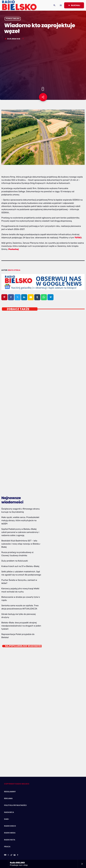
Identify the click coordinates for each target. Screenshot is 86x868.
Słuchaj (74, 5)
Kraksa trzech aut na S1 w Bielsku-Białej (20, 566)
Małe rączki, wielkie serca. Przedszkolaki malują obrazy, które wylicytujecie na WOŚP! (20, 520)
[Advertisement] (43, 64)
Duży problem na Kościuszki (15, 561)
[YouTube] (5, 855)
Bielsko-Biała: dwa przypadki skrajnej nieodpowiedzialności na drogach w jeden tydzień (21, 626)
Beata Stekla (14, 270)
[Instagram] (15, 855)
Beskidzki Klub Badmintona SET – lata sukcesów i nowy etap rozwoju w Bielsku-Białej (21, 544)
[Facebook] (18, 855)
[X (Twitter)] (8, 855)
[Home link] (19, 5)
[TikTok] (12, 855)
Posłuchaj (14, 249)
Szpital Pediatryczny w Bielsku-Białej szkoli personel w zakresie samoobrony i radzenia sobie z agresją (20, 532)
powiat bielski (13, 19)
